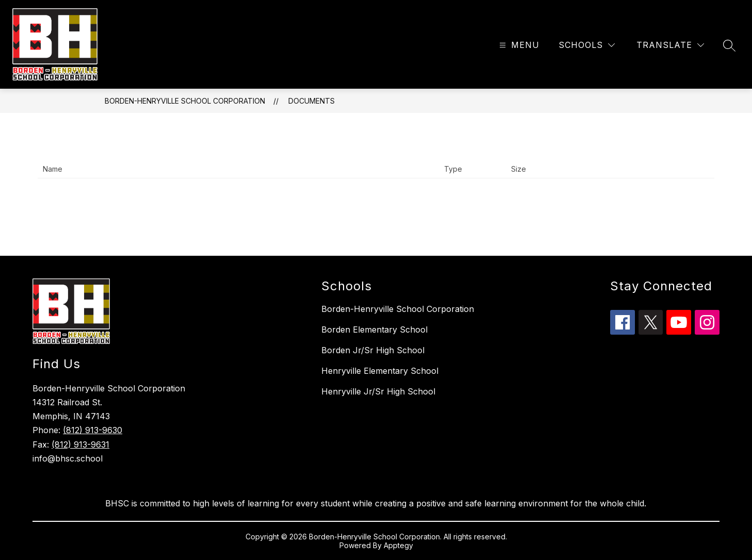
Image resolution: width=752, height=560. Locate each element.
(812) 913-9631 (80, 444)
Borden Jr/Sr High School (373, 350)
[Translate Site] (670, 45)
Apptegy (398, 545)
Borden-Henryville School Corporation (185, 101)
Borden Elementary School (374, 330)
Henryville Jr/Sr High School (378, 391)
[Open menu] (518, 45)
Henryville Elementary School (380, 371)
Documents (312, 101)
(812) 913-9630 (93, 430)
